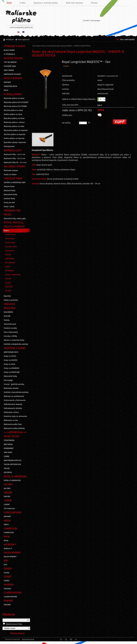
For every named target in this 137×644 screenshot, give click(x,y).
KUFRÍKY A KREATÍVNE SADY (15, 183)
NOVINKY (7, 82)
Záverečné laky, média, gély (15, 219)
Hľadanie (9, 614)
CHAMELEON (9, 533)
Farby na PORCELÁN (12, 372)
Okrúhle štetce (10, 235)
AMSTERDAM (10, 259)
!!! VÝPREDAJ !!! (9, 54)
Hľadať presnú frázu (14, 624)
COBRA (8, 267)
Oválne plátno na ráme (13, 114)
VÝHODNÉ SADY (10, 66)
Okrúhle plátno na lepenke (15, 134)
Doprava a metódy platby (46, 3)
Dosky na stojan (10, 174)
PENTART (7, 605)
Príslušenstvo (9, 146)
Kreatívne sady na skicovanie (15, 416)
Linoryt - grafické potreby (14, 384)
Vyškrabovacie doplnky (13, 404)
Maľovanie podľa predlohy (14, 428)
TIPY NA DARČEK (10, 62)
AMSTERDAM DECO (11, 352)
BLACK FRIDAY (9, 50)
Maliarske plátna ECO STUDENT (16, 102)
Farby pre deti (9, 203)
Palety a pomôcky (11, 300)
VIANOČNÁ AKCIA (10, 86)
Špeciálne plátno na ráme (14, 118)
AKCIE (6, 90)
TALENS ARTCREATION (12, 464)
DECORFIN (8, 472)
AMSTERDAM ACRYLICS (13, 460)
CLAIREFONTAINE (11, 597)
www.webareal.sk (28, 639)
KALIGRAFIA (8, 312)
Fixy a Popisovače (11, 332)
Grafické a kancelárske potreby (16, 392)
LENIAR (7, 505)
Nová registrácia (24, 40)
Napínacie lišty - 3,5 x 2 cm (15, 158)
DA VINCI (8, 291)
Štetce (6, 231)
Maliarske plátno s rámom (14, 122)
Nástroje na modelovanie (14, 396)
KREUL (6, 525)
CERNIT (7, 581)
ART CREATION (10, 263)
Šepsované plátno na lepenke (16, 130)
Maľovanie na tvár (11, 420)
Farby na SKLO (10, 364)
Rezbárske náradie (11, 388)
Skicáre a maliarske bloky (14, 340)
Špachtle (7, 296)
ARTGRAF (7, 517)
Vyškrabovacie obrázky (13, 408)
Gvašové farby (9, 199)
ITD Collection (9, 509)
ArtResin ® (8, 549)
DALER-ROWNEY (10, 557)
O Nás (23, 3)
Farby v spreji (9, 207)
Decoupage (8, 380)
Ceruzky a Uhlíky (10, 336)
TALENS (8, 283)
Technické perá (10, 324)
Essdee (7, 573)
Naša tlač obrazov (74, 3)
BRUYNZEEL (8, 444)
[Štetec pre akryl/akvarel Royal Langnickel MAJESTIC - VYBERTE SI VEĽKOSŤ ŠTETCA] (46, 91)
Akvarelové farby (11, 195)
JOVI (6, 565)
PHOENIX (7, 589)
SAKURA (8, 279)
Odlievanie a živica (11, 412)
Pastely (7, 320)
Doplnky (8, 255)
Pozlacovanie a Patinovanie (15, 400)
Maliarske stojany (11, 170)
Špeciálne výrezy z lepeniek (15, 142)
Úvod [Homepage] (9, 3)
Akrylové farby (10, 191)
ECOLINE (7, 316)
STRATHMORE (9, 440)
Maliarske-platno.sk (17, 633)
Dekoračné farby (10, 376)
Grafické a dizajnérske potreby (16, 344)
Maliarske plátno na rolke (14, 126)
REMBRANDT (10, 271)
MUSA (6, 541)
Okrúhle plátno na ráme (13, 110)
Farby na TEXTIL (10, 356)
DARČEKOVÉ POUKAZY (12, 74)
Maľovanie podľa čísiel (13, 424)
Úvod (34, 46)
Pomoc (94, 3)
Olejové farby (9, 187)
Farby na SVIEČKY (11, 360)
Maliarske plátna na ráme (14, 98)
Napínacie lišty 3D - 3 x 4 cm (15, 162)
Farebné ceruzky (10, 328)
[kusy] (83, 123)
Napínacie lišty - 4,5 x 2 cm (15, 154)
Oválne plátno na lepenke (14, 138)
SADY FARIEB (9, 70)
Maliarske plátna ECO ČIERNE (15, 106)
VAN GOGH (9, 287)
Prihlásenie (10, 40)
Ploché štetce (10, 239)
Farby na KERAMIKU (12, 368)
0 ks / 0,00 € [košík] (127, 40)
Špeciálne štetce (11, 247)
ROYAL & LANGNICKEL (13, 275)
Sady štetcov (10, 251)
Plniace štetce (10, 243)
